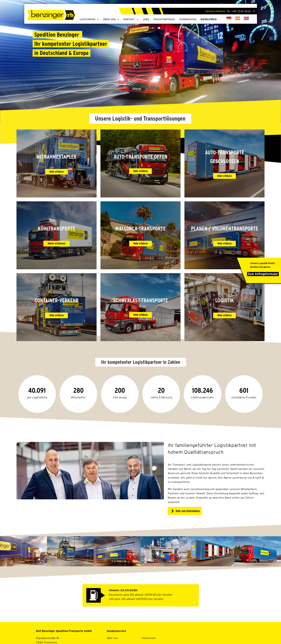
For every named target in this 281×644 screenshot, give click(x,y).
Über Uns (111, 19)
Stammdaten (188, 19)
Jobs (146, 19)
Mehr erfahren (57, 315)
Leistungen (89, 19)
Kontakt (131, 19)
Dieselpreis (209, 19)
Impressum (149, 638)
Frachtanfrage (164, 19)
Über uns (112, 638)
